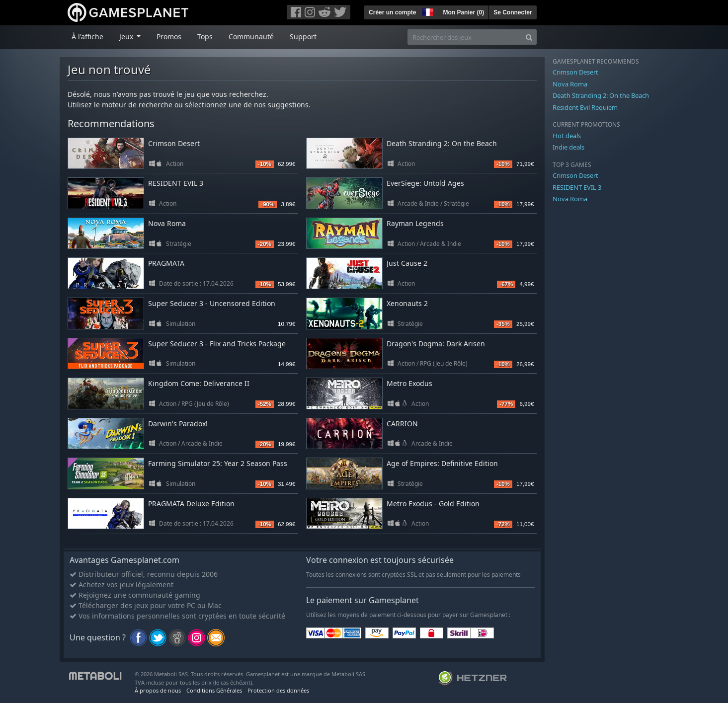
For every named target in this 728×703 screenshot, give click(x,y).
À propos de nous (158, 690)
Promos (169, 37)
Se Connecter (513, 12)
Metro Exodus (409, 383)
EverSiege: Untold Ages (425, 183)
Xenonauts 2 (407, 303)
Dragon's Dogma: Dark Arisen (436, 344)
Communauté (251, 37)
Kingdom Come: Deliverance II (199, 383)
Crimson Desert (174, 143)
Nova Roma (167, 223)
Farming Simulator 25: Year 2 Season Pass (218, 463)
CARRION (402, 424)
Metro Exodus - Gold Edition (433, 504)
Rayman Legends (415, 223)
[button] (427, 11)
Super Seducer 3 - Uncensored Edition (212, 303)
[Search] (529, 37)
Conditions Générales (214, 690)
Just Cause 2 (407, 263)
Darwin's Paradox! (178, 424)
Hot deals (567, 136)
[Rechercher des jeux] (465, 37)
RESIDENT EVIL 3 (176, 183)
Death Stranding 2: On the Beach (442, 143)
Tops (205, 37)
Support (303, 37)
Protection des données (278, 690)
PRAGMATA (166, 263)
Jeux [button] (127, 37)
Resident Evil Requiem (585, 107)
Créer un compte (392, 12)
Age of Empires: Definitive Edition (442, 463)
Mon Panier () (463, 12)
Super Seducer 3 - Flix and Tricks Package (217, 344)
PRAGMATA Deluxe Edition (191, 504)
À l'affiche (87, 37)
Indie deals (568, 147)
